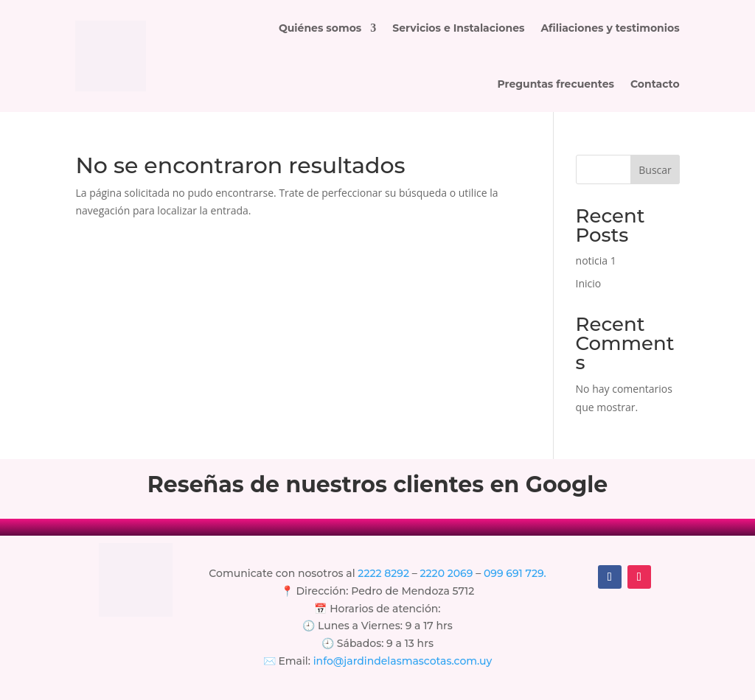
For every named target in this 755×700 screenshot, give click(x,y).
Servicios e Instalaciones (458, 28)
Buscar (655, 170)
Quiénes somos (320, 28)
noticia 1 (596, 260)
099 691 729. (515, 573)
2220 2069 (448, 573)
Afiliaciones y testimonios (610, 28)
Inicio (589, 283)
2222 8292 (383, 573)
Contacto (655, 84)
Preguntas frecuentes (556, 84)
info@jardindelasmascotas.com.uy (403, 661)
